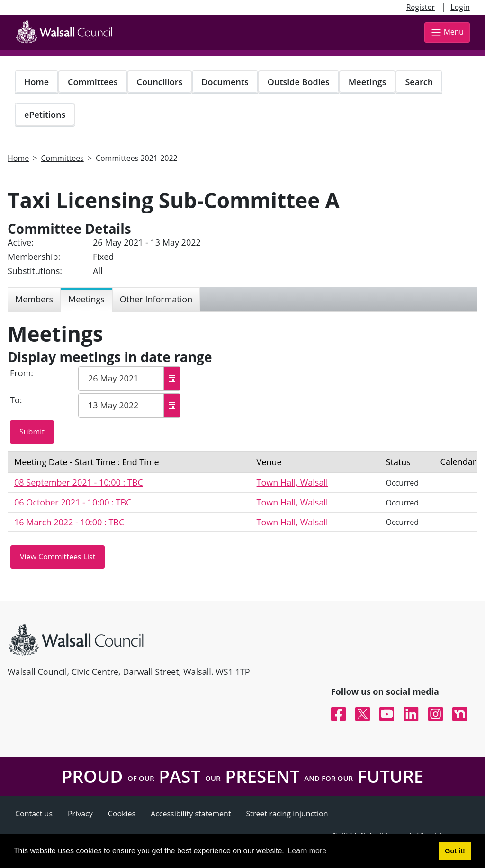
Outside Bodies (299, 82)
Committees (93, 82)
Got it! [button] (455, 851)
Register (420, 7)
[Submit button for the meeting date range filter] (32, 432)
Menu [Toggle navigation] (447, 32)
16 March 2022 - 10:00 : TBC (69, 522)
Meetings (368, 82)
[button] (172, 379)
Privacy (80, 814)
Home (36, 82)
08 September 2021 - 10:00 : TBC (79, 482)
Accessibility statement (191, 814)
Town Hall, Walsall (292, 482)
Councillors (160, 82)
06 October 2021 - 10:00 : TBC (73, 502)
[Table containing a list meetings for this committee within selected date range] (242, 492)
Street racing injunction (287, 814)
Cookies (122, 814)
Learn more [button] (307, 851)
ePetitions (45, 115)
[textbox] (129, 379)
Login (460, 7)
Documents (225, 82)
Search (419, 82)
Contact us (34, 814)
